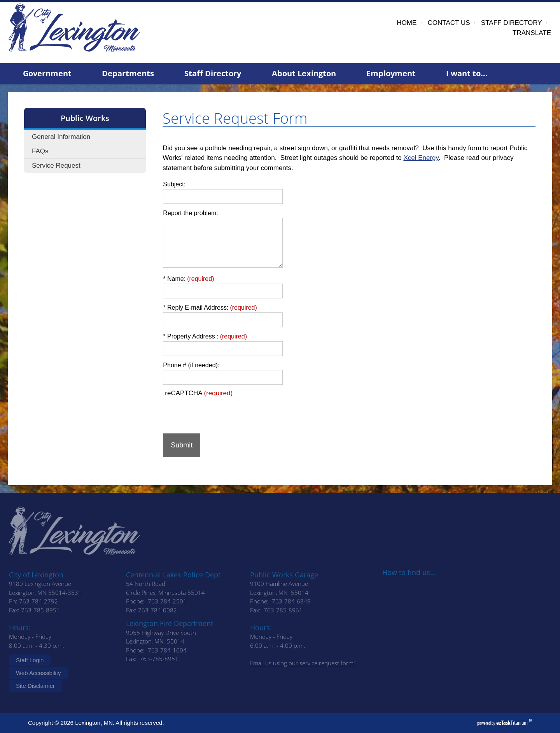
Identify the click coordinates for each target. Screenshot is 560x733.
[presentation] (222, 412)
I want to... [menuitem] (467, 73)
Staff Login (30, 660)
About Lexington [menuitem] (304, 73)
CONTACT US (449, 23)
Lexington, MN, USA (314, 35)
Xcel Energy (421, 158)
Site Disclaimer (35, 686)
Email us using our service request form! (303, 663)
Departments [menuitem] (128, 73)
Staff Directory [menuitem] (213, 73)
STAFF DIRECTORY (512, 23)
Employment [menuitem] (391, 73)
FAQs (40, 151)
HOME (407, 23)
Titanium (513, 723)
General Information (61, 137)
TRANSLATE (532, 33)
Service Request (56, 166)
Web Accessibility (38, 673)
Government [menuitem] (47, 73)
